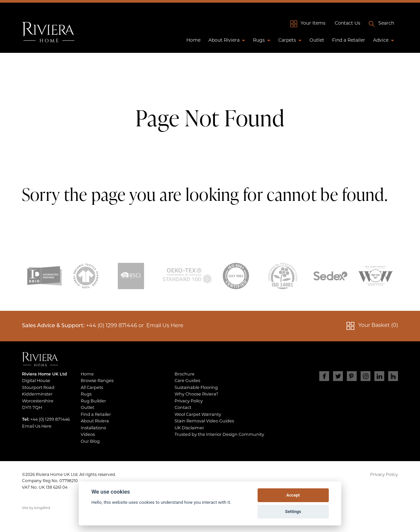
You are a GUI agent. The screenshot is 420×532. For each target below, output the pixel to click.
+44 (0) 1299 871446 (112, 326)
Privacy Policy (189, 401)
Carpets (287, 41)
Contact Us (347, 23)
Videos (88, 435)
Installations (93, 428)
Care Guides (187, 381)
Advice (381, 41)
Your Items (313, 23)
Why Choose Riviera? (196, 394)
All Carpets (92, 388)
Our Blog (90, 442)
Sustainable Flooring (196, 388)
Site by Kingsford (36, 508)
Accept (293, 495)
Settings (293, 511)
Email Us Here (165, 326)
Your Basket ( (378, 326)
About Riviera (224, 41)
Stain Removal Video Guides (204, 421)
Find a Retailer (349, 41)
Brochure (185, 374)
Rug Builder (93, 401)
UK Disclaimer (189, 428)
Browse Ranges (97, 381)
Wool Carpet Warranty (198, 415)
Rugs (259, 41)
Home (193, 41)
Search (386, 23)
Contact (183, 408)
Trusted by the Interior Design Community (219, 435)
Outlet (317, 41)
